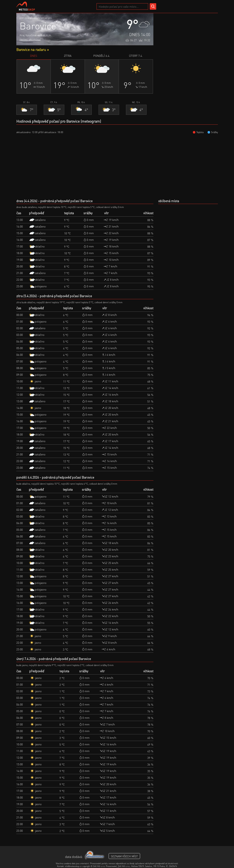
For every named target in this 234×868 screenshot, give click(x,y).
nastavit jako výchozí (30, 39)
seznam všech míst (124, 856)
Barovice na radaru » (33, 49)
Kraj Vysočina (28, 35)
